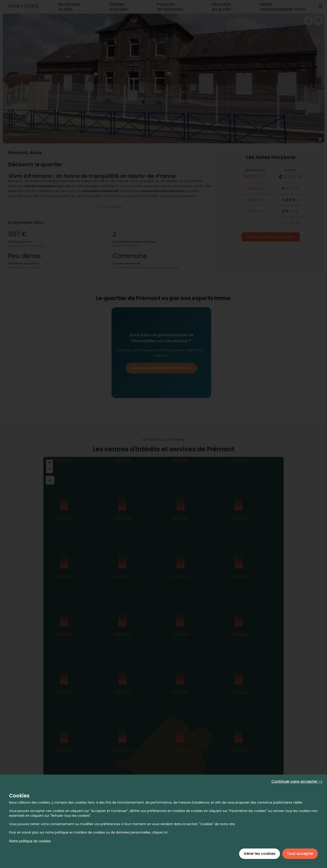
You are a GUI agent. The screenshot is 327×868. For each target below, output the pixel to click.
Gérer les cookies (260, 854)
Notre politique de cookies (30, 841)
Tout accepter (300, 854)
